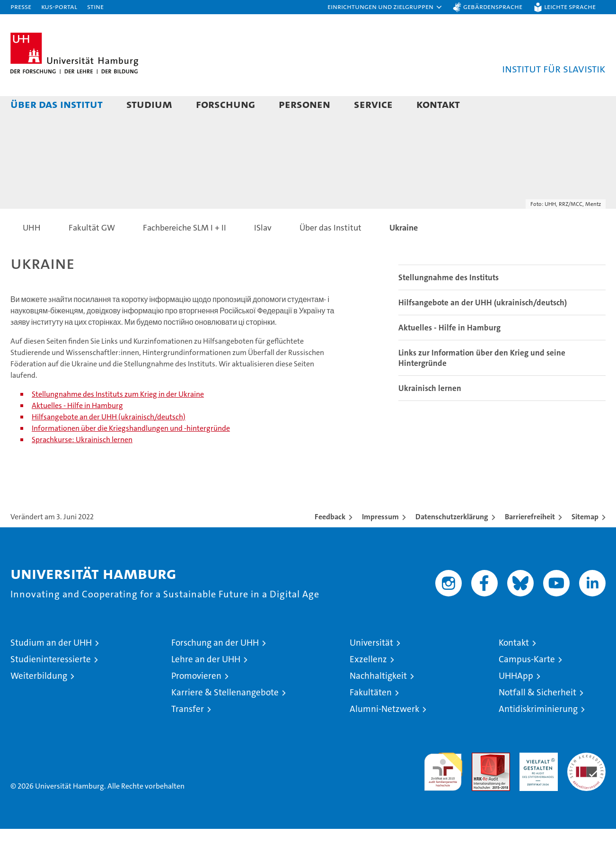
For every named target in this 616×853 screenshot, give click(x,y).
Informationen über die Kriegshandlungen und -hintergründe (131, 452)
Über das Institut (57, 104)
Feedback (330, 541)
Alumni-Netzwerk (384, 733)
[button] (385, 7)
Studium (149, 104)
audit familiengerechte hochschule (443, 792)
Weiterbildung (39, 700)
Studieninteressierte (51, 683)
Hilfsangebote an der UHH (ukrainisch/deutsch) (109, 441)
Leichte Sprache (570, 6)
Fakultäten (371, 716)
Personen (304, 104)
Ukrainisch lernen (430, 412)
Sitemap (585, 541)
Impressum (380, 541)
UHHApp (516, 700)
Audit (481, 782)
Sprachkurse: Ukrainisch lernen (82, 464)
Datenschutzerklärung (452, 541)
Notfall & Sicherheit (537, 716)
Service (373, 104)
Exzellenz (368, 683)
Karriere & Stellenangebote (225, 716)
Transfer (188, 733)
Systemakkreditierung (586, 782)
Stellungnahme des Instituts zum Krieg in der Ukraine (118, 418)
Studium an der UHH (51, 667)
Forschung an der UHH (215, 667)
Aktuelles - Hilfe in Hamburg (77, 430)
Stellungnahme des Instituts (449, 302)
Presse (21, 6)
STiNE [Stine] (95, 6)
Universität (371, 667)
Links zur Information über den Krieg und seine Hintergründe (482, 382)
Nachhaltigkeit (378, 700)
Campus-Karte (527, 683)
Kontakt (438, 104)
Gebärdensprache (493, 6)
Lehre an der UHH (206, 683)
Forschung (225, 104)
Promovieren (196, 700)
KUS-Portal (59, 6)
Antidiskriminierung (538, 733)
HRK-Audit (536, 782)
